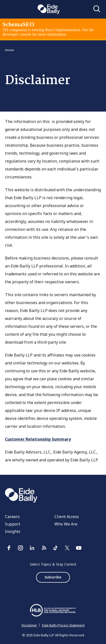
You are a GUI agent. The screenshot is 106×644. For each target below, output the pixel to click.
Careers (12, 517)
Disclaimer (29, 625)
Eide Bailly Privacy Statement (63, 625)
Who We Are (66, 524)
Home (9, 50)
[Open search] (97, 9)
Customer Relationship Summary (38, 439)
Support (13, 524)
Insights (13, 531)
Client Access (67, 517)
